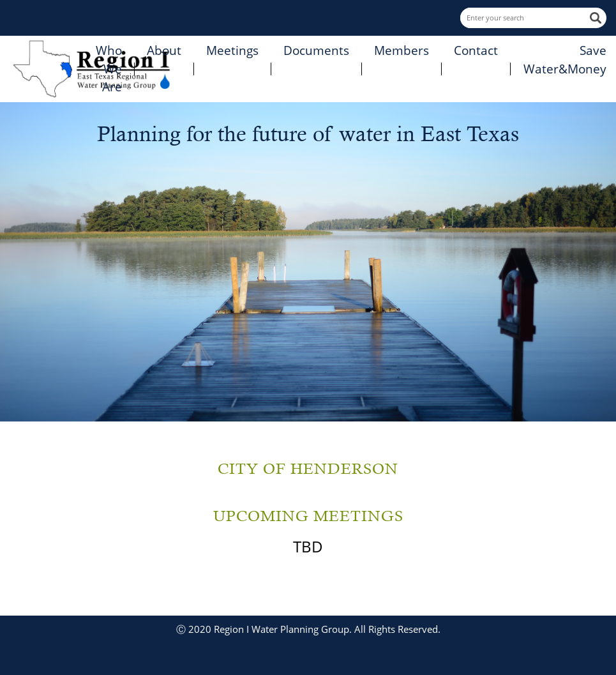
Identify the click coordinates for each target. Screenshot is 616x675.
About (164, 50)
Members (402, 50)
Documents (316, 50)
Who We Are (109, 69)
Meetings (232, 50)
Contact (476, 50)
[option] (308, 262)
